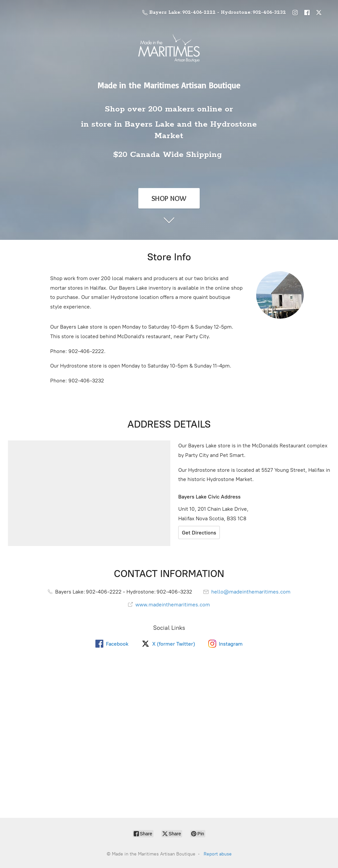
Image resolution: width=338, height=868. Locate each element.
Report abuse (218, 854)
